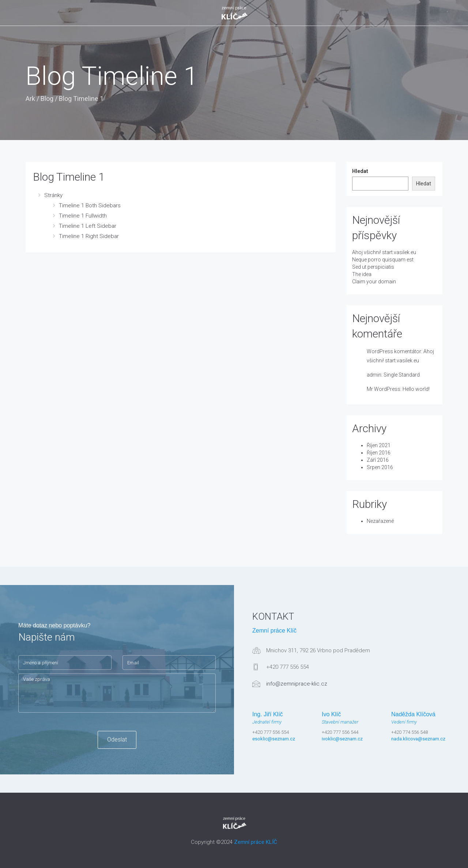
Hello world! (416, 389)
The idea (362, 274)
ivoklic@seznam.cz (342, 739)
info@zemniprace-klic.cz (297, 684)
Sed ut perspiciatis (373, 267)
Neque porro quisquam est (383, 260)
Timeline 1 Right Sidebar (89, 236)
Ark (30, 99)
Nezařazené (380, 521)
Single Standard (402, 375)
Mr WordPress (384, 389)
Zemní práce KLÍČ (256, 842)
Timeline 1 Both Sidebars (90, 205)
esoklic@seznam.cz (274, 739)
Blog (47, 99)
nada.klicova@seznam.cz (418, 739)
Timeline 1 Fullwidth (83, 216)
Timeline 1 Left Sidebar (88, 226)
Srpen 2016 (380, 467)
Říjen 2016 (379, 453)
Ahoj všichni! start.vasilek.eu (384, 252)
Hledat (360, 171)
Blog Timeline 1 (69, 177)
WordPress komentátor (394, 351)
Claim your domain (374, 282)
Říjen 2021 (379, 445)
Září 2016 (378, 460)
